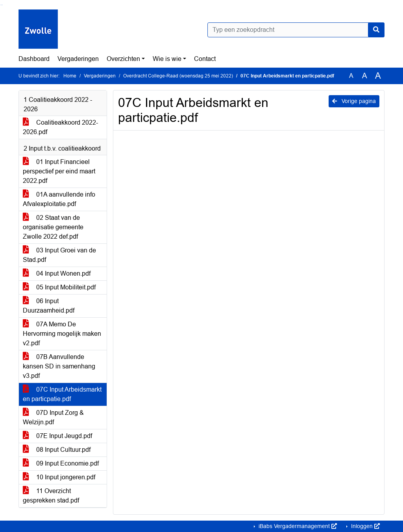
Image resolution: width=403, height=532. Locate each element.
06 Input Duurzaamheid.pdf (49, 306)
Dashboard (34, 59)
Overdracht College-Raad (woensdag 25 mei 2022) (178, 76)
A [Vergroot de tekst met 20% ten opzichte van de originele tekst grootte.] (365, 76)
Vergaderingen (78, 59)
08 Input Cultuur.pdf (57, 450)
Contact (205, 59)
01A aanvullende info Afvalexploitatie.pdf (59, 199)
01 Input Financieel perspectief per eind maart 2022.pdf (59, 171)
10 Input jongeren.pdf (59, 477)
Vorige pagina (354, 101)
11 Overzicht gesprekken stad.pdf (51, 496)
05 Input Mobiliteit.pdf (59, 287)
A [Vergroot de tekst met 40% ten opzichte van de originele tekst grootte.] (378, 76)
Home (70, 76)
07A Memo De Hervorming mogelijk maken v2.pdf (62, 334)
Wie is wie (167, 59)
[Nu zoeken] (376, 30)
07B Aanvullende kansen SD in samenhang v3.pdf (59, 366)
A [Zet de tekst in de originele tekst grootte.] (351, 76)
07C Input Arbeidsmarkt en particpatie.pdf (62, 394)
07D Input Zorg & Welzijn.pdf (53, 417)
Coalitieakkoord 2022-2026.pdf (60, 127)
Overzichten (123, 59)
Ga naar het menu (2, 5)
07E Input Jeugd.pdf (57, 436)
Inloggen (365, 526)
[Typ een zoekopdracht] (296, 30)
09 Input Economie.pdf (61, 463)
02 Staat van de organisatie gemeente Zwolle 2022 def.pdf (53, 227)
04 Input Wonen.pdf (57, 273)
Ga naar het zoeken (1, 5)
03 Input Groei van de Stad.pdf (59, 255)
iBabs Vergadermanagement (297, 526)
